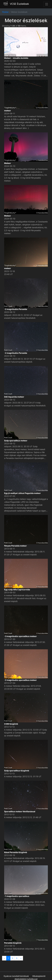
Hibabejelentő (39, 976)
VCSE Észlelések (15, 4)
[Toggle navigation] (47, 4)
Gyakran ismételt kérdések (16, 976)
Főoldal (5, 12)
